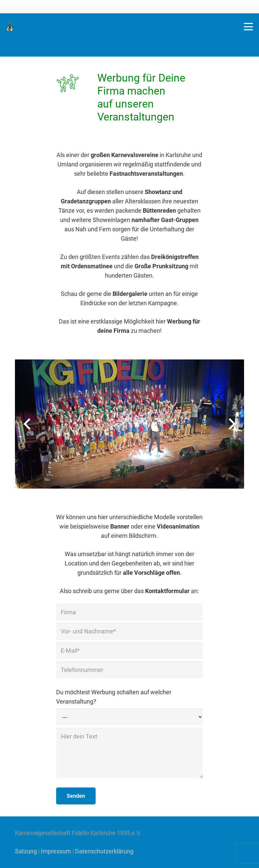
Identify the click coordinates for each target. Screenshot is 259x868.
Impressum (56, 851)
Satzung (26, 851)
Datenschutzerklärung (104, 851)
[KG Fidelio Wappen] (10, 27)
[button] (249, 27)
